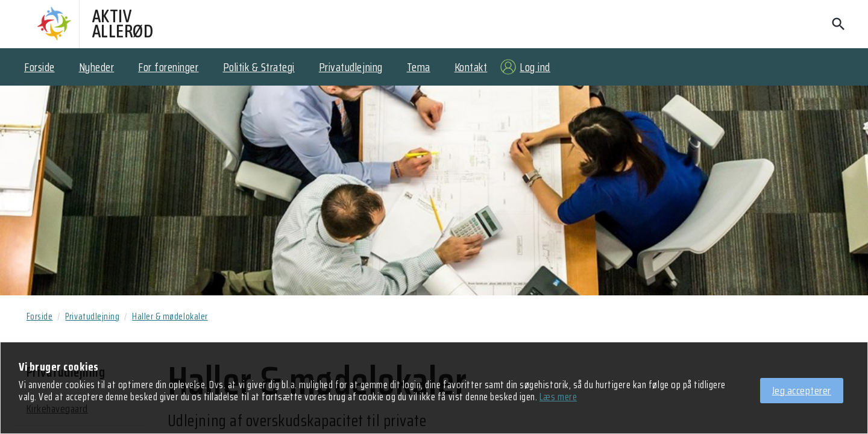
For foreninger (168, 67)
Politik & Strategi (259, 67)
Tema (419, 67)
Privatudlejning (351, 67)
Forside (39, 67)
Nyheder (97, 67)
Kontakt (471, 67)
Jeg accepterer (802, 391)
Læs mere (558, 397)
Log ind (535, 67)
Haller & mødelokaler (170, 316)
